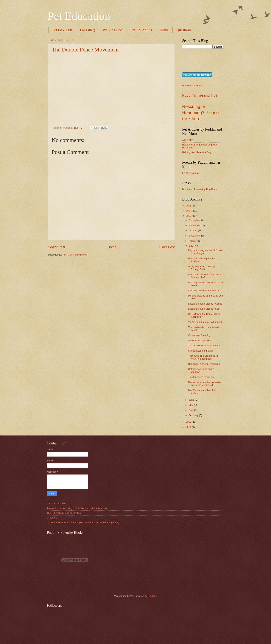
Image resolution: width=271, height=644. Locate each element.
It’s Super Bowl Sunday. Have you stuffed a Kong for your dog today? (84, 522)
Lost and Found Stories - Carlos (205, 304)
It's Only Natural (191, 173)
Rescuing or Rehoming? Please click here (200, 113)
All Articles (188, 140)
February (194, 415)
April (191, 410)
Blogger (152, 596)
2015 (189, 206)
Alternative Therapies (199, 340)
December (195, 220)
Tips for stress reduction (201, 377)
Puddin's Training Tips (200, 95)
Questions (184, 30)
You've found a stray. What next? (206, 322)
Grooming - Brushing (199, 335)
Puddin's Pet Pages (193, 86)
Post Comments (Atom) (75, 255)
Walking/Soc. (113, 30)
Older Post (167, 247)
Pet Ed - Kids (62, 30)
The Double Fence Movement (85, 50)
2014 (189, 211)
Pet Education (79, 16)
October (193, 230)
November (195, 225)
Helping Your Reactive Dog (197, 152)
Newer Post (56, 247)
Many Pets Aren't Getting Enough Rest (201, 268)
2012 (189, 422)
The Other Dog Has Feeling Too (64, 513)
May (191, 405)
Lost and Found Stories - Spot (204, 309)
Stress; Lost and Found (201, 351)
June (192, 400)
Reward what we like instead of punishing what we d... (205, 384)
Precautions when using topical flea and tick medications (77, 508)
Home (164, 30)
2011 (189, 427)
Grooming (52, 518)
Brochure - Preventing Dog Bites (199, 189)
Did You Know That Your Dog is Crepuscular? (205, 276)
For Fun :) (87, 30)
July (191, 246)
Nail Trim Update (56, 503)
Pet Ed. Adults (141, 30)
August (193, 241)
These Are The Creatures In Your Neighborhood (203, 357)
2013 (189, 216)
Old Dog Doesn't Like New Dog (205, 290)
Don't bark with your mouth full (204, 364)
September (195, 236)
